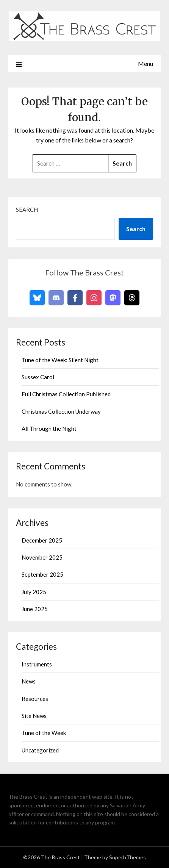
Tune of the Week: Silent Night (60, 360)
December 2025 (42, 540)
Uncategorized (40, 750)
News (29, 681)
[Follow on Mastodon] (113, 298)
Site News (34, 716)
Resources (35, 699)
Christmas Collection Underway (61, 411)
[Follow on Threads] (132, 298)
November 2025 (42, 557)
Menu (146, 63)
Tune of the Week (44, 733)
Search (27, 210)
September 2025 (42, 574)
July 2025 (34, 592)
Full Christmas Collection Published (66, 394)
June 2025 (35, 609)
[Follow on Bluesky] (37, 298)
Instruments (37, 664)
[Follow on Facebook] (75, 298)
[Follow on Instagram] (94, 298)
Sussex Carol (38, 377)
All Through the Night (49, 429)
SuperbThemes (128, 857)
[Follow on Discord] (56, 298)
